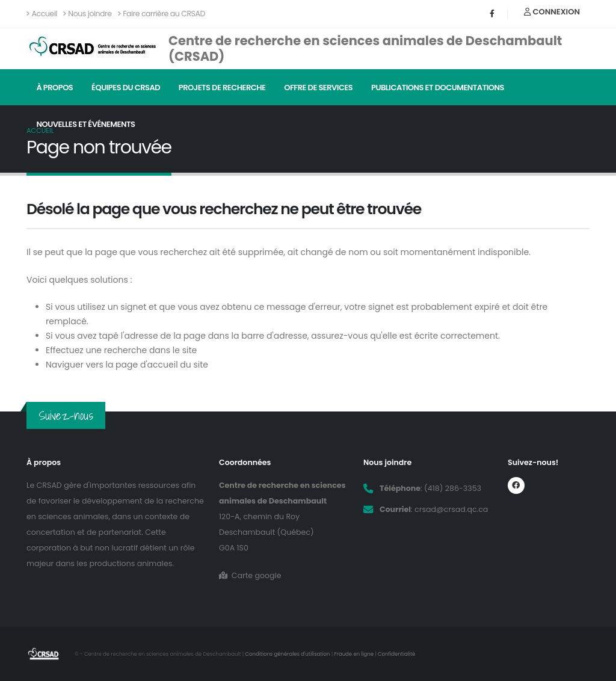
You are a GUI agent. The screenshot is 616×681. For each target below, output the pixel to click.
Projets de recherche (222, 88)
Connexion (552, 12)
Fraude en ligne (354, 654)
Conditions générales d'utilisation (288, 654)
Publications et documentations (438, 88)
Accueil (42, 14)
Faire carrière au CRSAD (162, 14)
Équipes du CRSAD (126, 88)
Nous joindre (88, 14)
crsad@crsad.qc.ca (451, 509)
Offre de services (318, 88)
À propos (54, 88)
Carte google (250, 575)
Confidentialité (396, 654)
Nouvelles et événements (85, 124)
